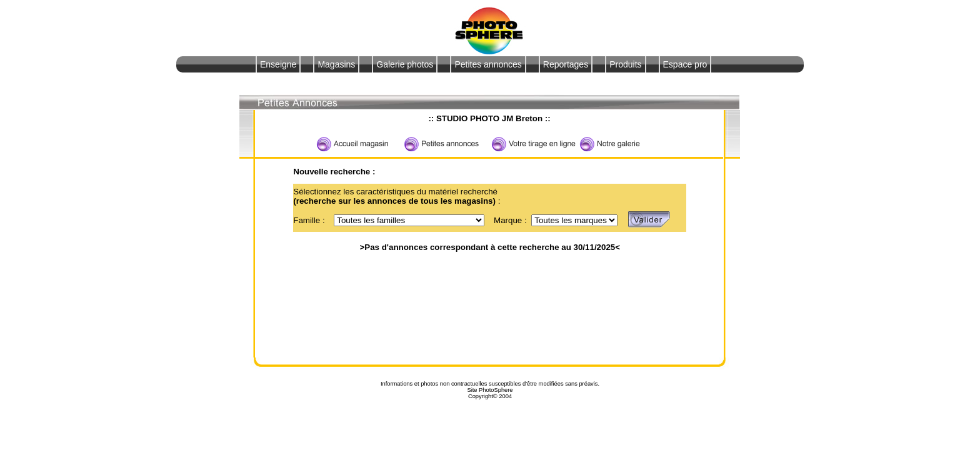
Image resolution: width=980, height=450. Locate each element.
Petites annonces (488, 64)
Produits (625, 64)
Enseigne (278, 64)
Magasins (336, 64)
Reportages (566, 64)
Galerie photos (405, 64)
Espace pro (685, 64)
